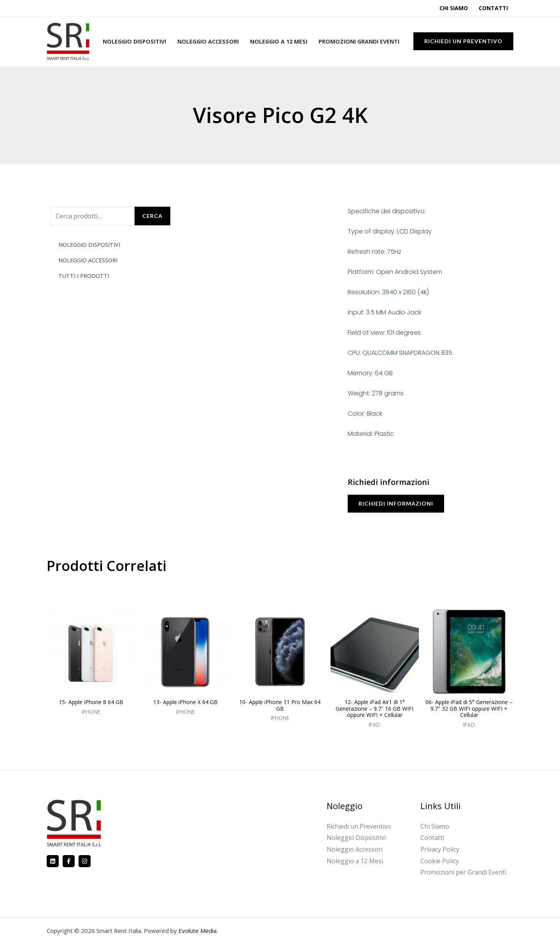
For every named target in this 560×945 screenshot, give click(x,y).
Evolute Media (198, 931)
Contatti (493, 8)
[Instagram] (85, 861)
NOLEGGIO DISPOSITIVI (89, 245)
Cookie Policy (440, 861)
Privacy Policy (440, 849)
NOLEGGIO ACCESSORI (88, 260)
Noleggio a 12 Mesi (279, 41)
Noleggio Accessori (208, 41)
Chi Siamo (454, 8)
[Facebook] (69, 861)
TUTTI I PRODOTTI (84, 276)
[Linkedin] (53, 861)
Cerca (152, 216)
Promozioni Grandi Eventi (359, 41)
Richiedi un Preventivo (359, 826)
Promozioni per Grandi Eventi (463, 872)
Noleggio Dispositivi (134, 41)
